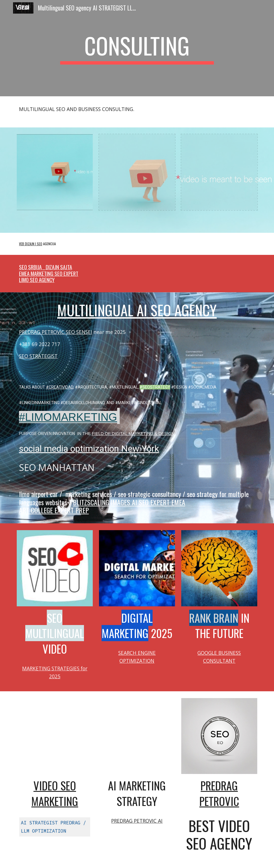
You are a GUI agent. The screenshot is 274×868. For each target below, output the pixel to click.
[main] (137, 48)
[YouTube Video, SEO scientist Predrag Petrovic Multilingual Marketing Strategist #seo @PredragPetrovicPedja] (137, 736)
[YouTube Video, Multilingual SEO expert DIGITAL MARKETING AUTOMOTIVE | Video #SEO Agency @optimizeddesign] (55, 736)
